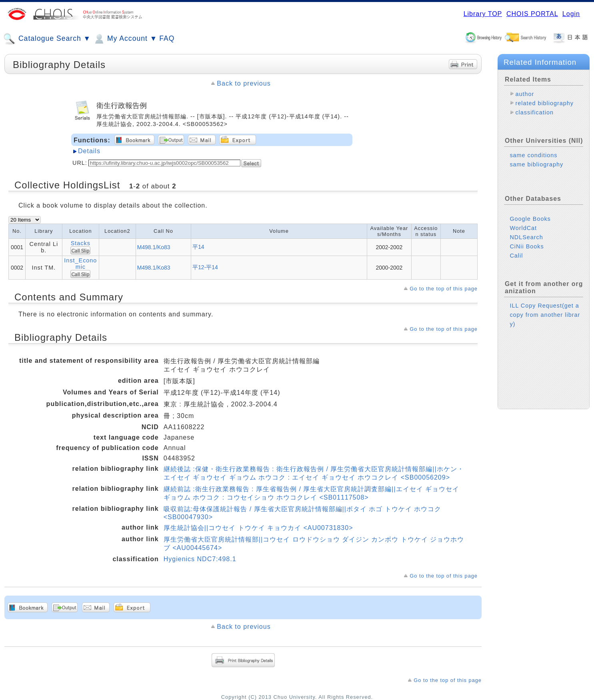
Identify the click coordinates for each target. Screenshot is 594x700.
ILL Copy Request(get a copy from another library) (545, 315)
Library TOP (483, 14)
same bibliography (536, 164)
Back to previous (244, 83)
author (525, 94)
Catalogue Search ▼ (47, 39)
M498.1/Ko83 (154, 247)
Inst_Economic (80, 264)
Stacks (81, 243)
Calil (516, 256)
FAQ (167, 38)
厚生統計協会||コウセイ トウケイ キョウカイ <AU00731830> (258, 528)
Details (89, 151)
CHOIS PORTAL (532, 14)
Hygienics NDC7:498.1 (200, 559)
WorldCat (523, 228)
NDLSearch (526, 237)
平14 (198, 247)
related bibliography (544, 103)
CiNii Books (527, 246)
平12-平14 (205, 267)
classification (534, 112)
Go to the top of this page (444, 289)
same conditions (533, 155)
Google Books (530, 219)
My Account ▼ (125, 39)
